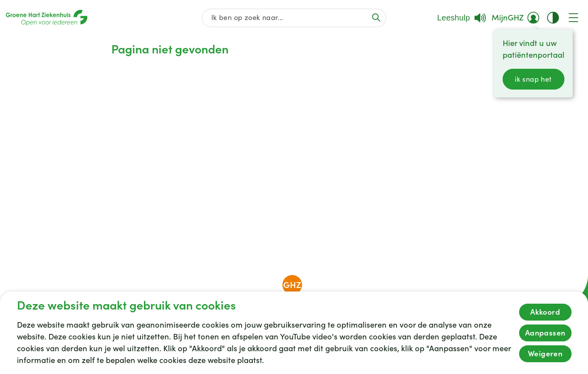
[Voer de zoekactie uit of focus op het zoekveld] (376, 17)
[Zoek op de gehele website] (294, 18)
